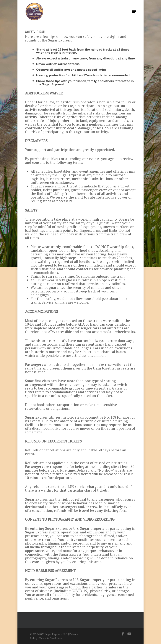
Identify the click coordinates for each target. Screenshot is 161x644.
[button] (134, 11)
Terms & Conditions (51, 638)
